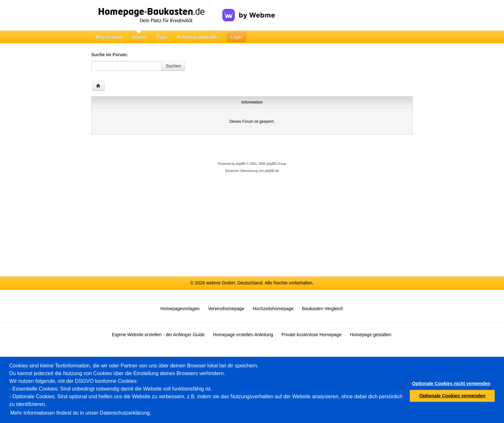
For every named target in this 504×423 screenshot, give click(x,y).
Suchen (173, 66)
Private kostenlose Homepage (312, 335)
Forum (139, 37)
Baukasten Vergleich (323, 309)
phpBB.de (272, 171)
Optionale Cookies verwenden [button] (453, 396)
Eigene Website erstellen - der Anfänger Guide (158, 335)
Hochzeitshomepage (273, 309)
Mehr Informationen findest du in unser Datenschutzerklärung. (81, 413)
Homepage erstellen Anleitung (243, 335)
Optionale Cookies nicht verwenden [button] (451, 383)
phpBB (241, 164)
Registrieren (109, 37)
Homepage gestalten (370, 335)
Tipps (162, 37)
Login (237, 37)
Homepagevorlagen (180, 309)
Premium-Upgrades (198, 37)
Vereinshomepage (226, 309)
